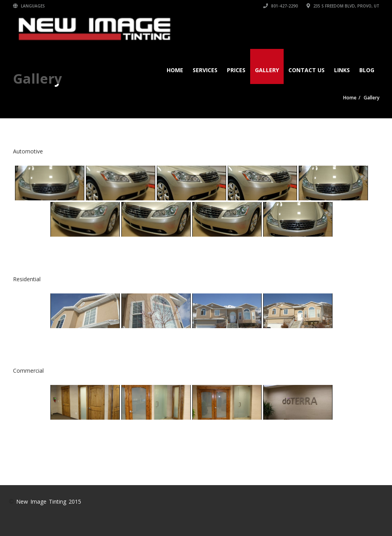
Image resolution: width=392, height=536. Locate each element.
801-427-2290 (281, 6)
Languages (29, 6)
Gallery (267, 70)
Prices (236, 70)
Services (205, 70)
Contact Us (307, 70)
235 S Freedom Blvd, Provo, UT (343, 6)
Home (175, 70)
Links (342, 70)
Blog (367, 70)
